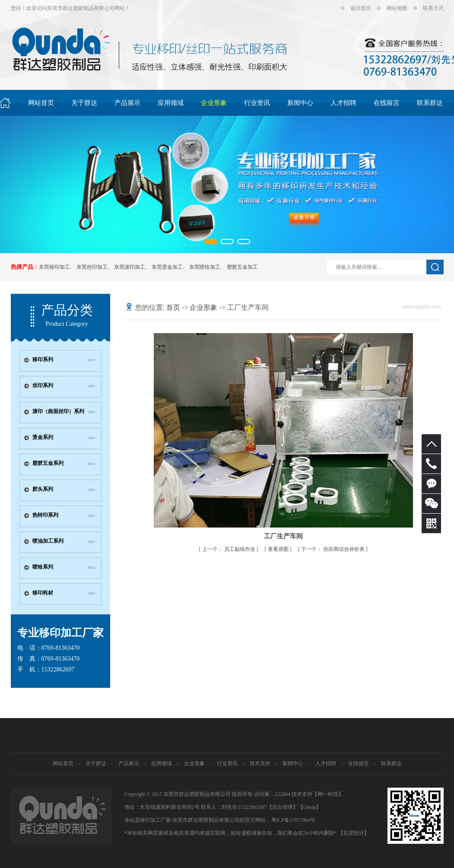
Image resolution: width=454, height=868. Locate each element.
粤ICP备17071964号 (294, 820)
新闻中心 (300, 103)
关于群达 (84, 103)
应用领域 (171, 103)
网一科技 (328, 794)
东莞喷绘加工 (205, 267)
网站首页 (41, 103)
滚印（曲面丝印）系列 (58, 411)
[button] (211, 242)
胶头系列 (43, 489)
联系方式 (433, 8)
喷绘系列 (43, 567)
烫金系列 (43, 437)
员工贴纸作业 (229, 549)
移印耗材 (43, 593)
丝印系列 (43, 385)
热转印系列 (45, 515)
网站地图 (397, 8)
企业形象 (214, 103)
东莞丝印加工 (92, 267)
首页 (173, 307)
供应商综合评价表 (333, 549)
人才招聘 (343, 103)
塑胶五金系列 (48, 463)
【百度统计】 (354, 833)
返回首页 (361, 8)
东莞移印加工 (54, 267)
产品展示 (127, 103)
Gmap (310, 807)
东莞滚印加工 (130, 267)
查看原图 (279, 549)
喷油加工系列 (48, 541)
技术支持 (260, 763)
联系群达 (430, 103)
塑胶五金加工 (242, 267)
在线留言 (387, 103)
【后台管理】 (283, 807)
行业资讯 (257, 103)
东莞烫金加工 (167, 267)
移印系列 (43, 359)
